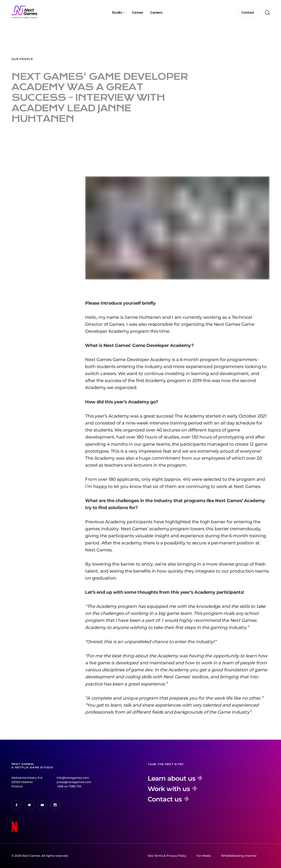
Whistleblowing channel (239, 856)
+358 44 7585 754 (69, 786)
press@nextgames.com (74, 782)
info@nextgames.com (73, 778)
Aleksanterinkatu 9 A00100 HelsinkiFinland (27, 782)
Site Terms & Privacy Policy (167, 856)
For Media (204, 856)
